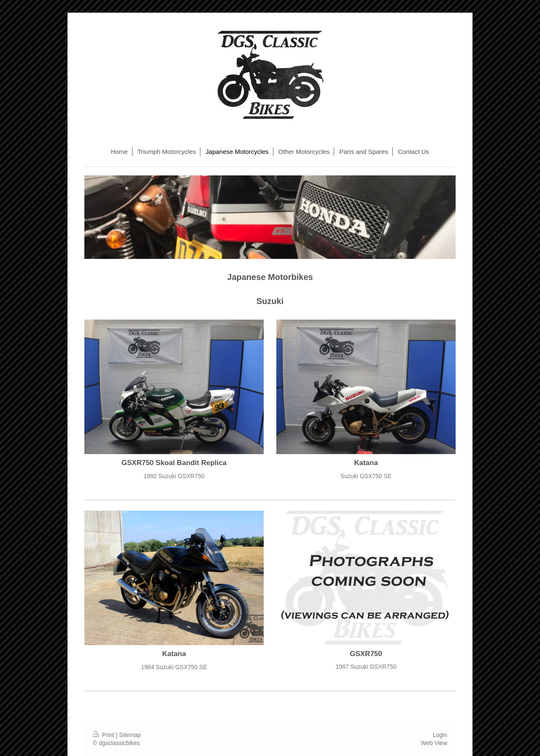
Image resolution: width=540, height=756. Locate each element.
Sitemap (130, 735)
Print (104, 735)
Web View (434, 743)
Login (440, 735)
